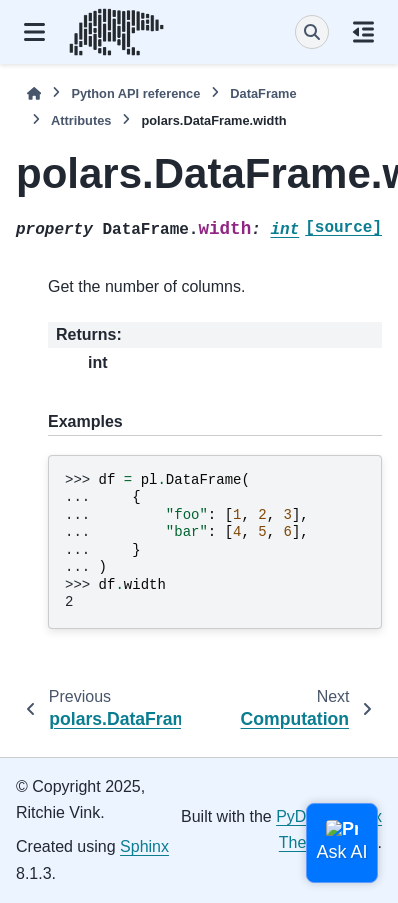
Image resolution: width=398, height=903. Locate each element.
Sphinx (144, 846)
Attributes (81, 120)
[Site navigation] (34, 32)
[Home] (34, 93)
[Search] (312, 32)
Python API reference (135, 93)
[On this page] (363, 32)
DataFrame (263, 93)
